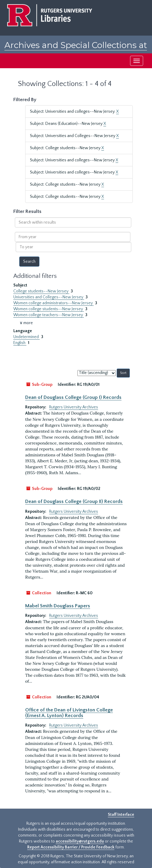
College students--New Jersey (41, 291)
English (20, 343)
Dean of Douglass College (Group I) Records (73, 397)
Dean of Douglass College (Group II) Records (74, 501)
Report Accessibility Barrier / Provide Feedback (71, 847)
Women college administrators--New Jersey (53, 303)
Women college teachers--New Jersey (49, 315)
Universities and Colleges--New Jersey (49, 297)
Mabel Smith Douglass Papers (58, 606)
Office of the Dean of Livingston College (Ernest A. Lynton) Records (69, 713)
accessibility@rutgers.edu (80, 841)
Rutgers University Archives (74, 407)
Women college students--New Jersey (49, 309)
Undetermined (27, 337)
